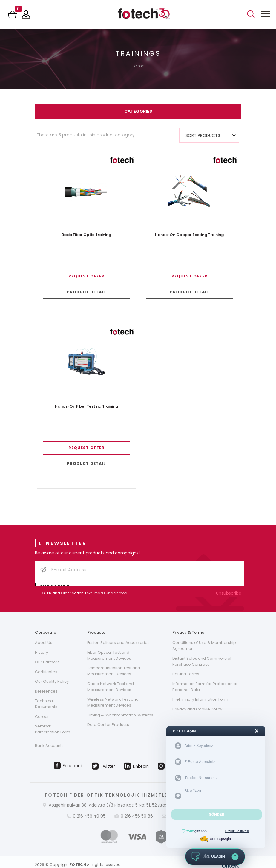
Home (138, 66)
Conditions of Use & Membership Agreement (204, 638)
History (42, 645)
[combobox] (209, 135)
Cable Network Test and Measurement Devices (111, 679)
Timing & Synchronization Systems (120, 708)
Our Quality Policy (52, 674)
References (46, 684)
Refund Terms (186, 666)
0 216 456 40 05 (89, 810)
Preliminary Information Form (200, 692)
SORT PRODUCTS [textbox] (203, 135)
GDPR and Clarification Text (67, 585)
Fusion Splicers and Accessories (118, 635)
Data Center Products (108, 718)
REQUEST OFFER (86, 276)
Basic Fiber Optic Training (86, 235)
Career (42, 710)
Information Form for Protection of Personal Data (205, 679)
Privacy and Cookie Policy (197, 702)
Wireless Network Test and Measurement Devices (113, 695)
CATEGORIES (138, 111)
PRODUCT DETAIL (86, 292)
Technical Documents (46, 697)
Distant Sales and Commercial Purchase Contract (202, 654)
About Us (44, 635)
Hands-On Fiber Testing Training (86, 406)
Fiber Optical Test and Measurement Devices (109, 648)
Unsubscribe (230, 585)
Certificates (46, 664)
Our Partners (47, 655)
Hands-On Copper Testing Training (189, 235)
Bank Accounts (49, 739)
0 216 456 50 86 (137, 810)
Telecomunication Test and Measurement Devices (114, 663)
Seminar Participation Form (53, 723)
